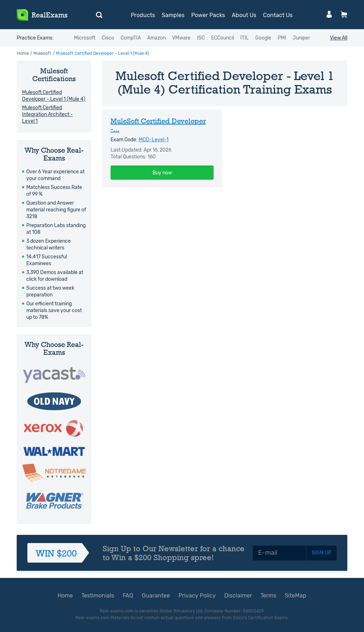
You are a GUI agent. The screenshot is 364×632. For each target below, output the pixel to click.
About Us (244, 15)
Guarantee (156, 596)
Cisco (108, 38)
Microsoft (85, 38)
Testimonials (98, 596)
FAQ (128, 596)
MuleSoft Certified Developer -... (158, 125)
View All (339, 38)
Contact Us (278, 15)
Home (23, 53)
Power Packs (208, 15)
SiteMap (296, 596)
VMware (181, 38)
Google (263, 38)
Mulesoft (42, 53)
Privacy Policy (197, 596)
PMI (282, 38)
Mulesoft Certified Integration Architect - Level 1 (47, 114)
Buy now (162, 173)
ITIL (245, 38)
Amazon (156, 38)
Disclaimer (238, 596)
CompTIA (131, 38)
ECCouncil (223, 38)
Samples (173, 15)
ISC (201, 38)
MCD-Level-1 (154, 140)
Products (143, 15)
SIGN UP (322, 553)
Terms (268, 596)
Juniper (301, 38)
